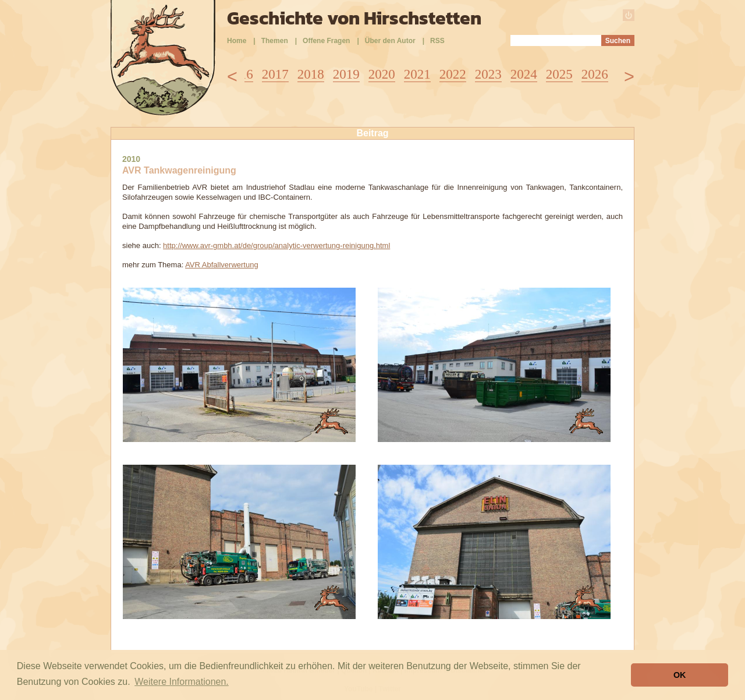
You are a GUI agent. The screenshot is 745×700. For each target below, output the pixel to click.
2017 (275, 74)
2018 (311, 74)
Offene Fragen (326, 41)
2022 (453, 74)
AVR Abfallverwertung (222, 265)
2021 (417, 74)
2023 (488, 74)
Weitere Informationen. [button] (182, 682)
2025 (559, 74)
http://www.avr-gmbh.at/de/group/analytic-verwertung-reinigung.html (276, 245)
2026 (595, 74)
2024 (524, 74)
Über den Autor (390, 41)
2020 (382, 74)
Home (237, 41)
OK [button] (680, 675)
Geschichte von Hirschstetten (354, 18)
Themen (275, 41)
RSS (437, 41)
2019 (346, 74)
